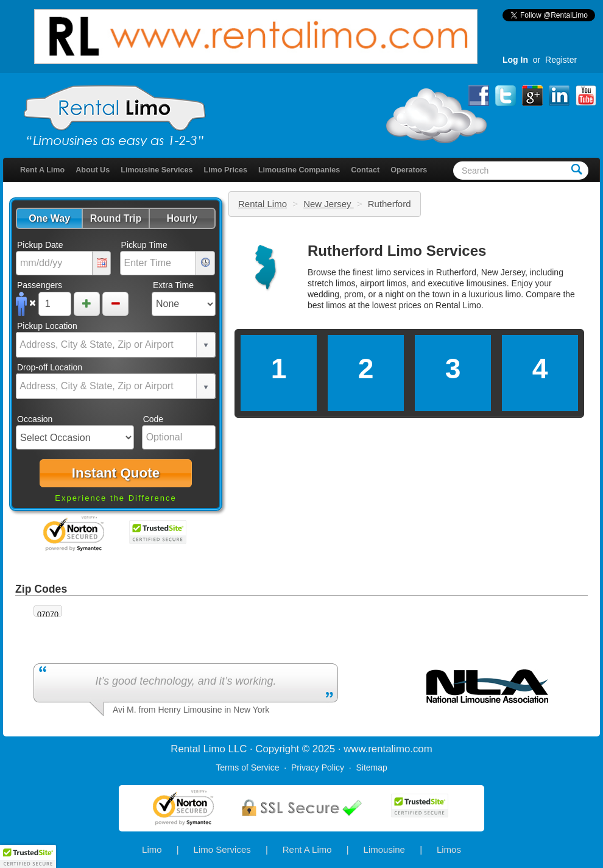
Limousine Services (157, 170)
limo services (400, 272)
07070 (48, 615)
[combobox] (107, 345)
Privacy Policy (318, 767)
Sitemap (371, 767)
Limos (449, 849)
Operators (409, 170)
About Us (93, 170)
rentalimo (389, 749)
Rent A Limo (42, 170)
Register (561, 60)
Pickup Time (144, 245)
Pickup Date (40, 245)
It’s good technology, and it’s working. (185, 681)
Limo (152, 849)
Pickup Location (47, 326)
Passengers (40, 285)
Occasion (35, 419)
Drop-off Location (50, 367)
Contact (365, 170)
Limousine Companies (299, 170)
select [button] (206, 345)
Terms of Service (247, 767)
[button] (49, 218)
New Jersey (329, 204)
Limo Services (222, 849)
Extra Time (173, 285)
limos (336, 305)
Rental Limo (263, 204)
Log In (515, 60)
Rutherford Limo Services (397, 251)
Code (153, 419)
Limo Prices (226, 170)
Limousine (384, 849)
